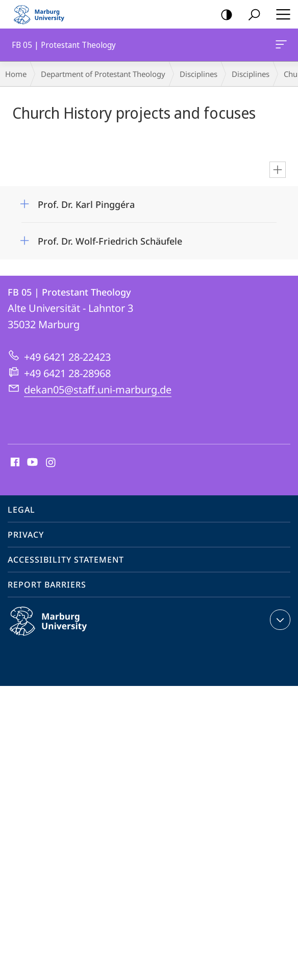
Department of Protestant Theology (103, 74)
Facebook (14, 463)
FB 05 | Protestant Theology (280, 46)
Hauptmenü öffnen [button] (280, 14)
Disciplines (198, 74)
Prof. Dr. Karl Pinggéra (86, 204)
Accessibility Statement (66, 560)
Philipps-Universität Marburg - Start (43, 14)
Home (16, 74)
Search (251, 15)
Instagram (51, 463)
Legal (21, 510)
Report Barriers (47, 585)
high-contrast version (223, 15)
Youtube (31, 463)
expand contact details (279, 620)
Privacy (26, 535)
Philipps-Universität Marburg (59, 629)
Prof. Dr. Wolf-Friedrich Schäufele (110, 241)
